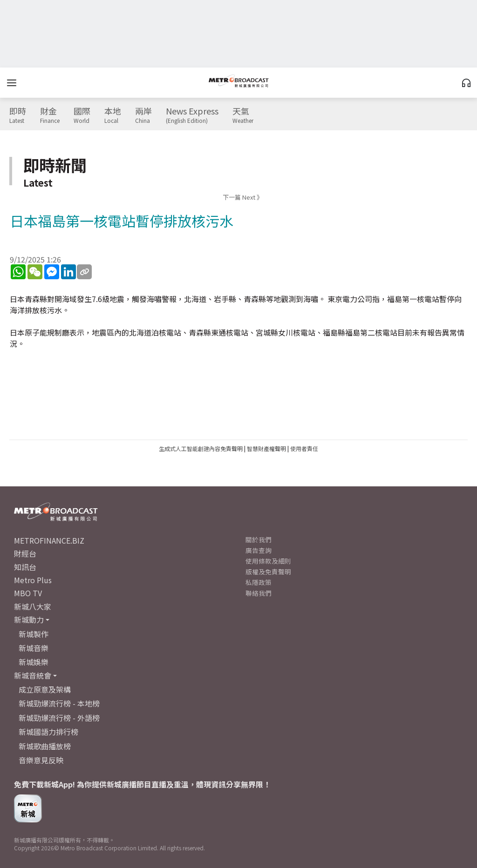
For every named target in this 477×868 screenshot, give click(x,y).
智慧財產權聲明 (266, 448)
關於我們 (259, 539)
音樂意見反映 (41, 760)
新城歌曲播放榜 (45, 746)
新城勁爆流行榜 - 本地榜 (59, 703)
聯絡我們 (259, 593)
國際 (82, 115)
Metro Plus (33, 580)
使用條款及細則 (268, 561)
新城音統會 (33, 675)
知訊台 (25, 567)
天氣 (243, 115)
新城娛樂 (34, 662)
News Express (192, 115)
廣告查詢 (259, 550)
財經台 (25, 553)
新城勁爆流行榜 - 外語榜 (59, 718)
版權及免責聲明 (268, 572)
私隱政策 (259, 582)
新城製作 (34, 634)
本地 (113, 115)
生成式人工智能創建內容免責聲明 (201, 448)
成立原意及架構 (45, 689)
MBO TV (28, 593)
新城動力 (29, 619)
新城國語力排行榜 (48, 732)
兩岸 (143, 115)
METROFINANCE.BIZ (49, 540)
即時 (18, 115)
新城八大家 (33, 606)
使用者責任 (304, 448)
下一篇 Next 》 (243, 197)
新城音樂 (34, 648)
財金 (50, 115)
